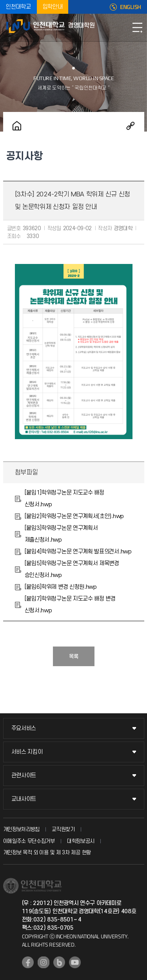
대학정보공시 (81, 841)
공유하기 (131, 126)
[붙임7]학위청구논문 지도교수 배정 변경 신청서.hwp (70, 605)
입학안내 (53, 7)
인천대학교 (18, 7)
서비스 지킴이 (27, 752)
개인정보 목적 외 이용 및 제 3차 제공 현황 (47, 853)
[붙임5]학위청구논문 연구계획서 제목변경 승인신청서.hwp (72, 569)
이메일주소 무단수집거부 (29, 841)
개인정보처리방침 (22, 829)
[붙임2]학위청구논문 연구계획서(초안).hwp (74, 516)
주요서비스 (24, 728)
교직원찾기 (63, 829)
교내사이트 (24, 799)
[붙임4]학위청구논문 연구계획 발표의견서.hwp (78, 552)
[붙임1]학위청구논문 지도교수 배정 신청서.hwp (64, 499)
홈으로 (17, 126)
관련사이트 (24, 776)
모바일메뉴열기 (137, 27)
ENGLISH (131, 7)
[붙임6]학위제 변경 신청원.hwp (61, 587)
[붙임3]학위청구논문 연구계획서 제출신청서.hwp (61, 534)
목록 (74, 657)
